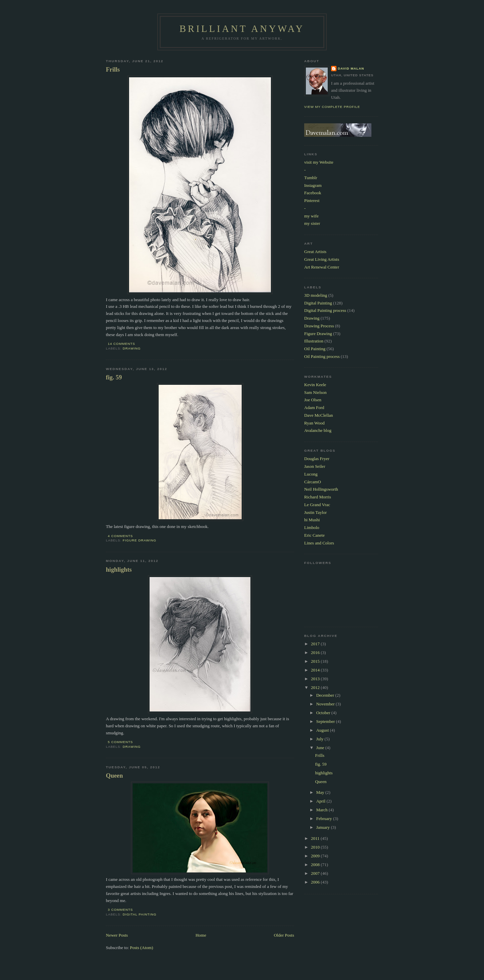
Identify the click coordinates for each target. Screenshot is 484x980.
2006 (316, 882)
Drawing (132, 348)
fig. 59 (114, 377)
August (323, 730)
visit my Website (319, 162)
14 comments (122, 344)
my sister (312, 223)
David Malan (351, 68)
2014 (316, 670)
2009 (316, 856)
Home (201, 935)
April (321, 801)
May (321, 792)
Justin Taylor (315, 512)
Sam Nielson (315, 392)
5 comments (120, 742)
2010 (316, 847)
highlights (119, 570)
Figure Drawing (139, 540)
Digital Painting (139, 914)
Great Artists (315, 252)
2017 (316, 644)
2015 (316, 661)
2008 (316, 865)
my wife (311, 216)
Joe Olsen (313, 400)
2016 (316, 652)
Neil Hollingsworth (321, 489)
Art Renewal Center (322, 267)
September (326, 721)
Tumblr (311, 178)
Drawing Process (319, 326)
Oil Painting (315, 349)
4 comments (120, 536)
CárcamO (313, 482)
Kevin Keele (315, 385)
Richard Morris (318, 497)
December (326, 695)
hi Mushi (312, 520)
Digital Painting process (325, 310)
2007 (316, 873)
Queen (114, 776)
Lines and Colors (319, 543)
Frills (113, 70)
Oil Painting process (322, 356)
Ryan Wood (314, 423)
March (322, 810)
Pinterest (312, 200)
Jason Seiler (315, 466)
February (325, 819)
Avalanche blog (318, 430)
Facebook (313, 193)
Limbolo (312, 527)
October (324, 713)
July (320, 739)
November (326, 704)
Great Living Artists (322, 259)
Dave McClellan (319, 415)
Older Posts (284, 935)
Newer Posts (117, 935)
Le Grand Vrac (317, 505)
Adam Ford (314, 407)
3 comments (120, 910)
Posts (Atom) (142, 948)
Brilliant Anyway (242, 29)
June (321, 748)
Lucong (311, 474)
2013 (316, 679)
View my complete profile (332, 107)
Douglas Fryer (317, 459)
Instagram (313, 185)
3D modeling (316, 295)
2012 (316, 687)
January (324, 827)
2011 (316, 838)
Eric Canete (314, 535)
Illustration (314, 341)
